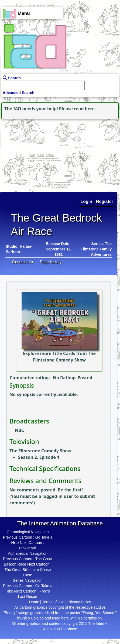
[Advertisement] (34, 154)
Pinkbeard (28, 548)
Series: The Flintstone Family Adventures (96, 249)
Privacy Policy (79, 602)
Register (105, 202)
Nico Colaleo (33, 618)
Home (34, 602)
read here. (85, 109)
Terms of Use (53, 602)
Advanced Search (19, 93)
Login (87, 202)
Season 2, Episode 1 (39, 457)
